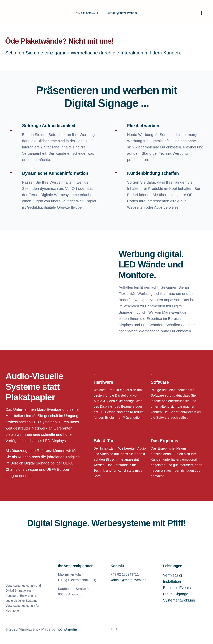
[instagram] (102, 629)
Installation (172, 581)
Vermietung (173, 575)
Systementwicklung (179, 600)
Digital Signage (176, 594)
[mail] (111, 629)
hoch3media (67, 629)
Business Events (177, 588)
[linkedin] (107, 629)
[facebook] (97, 629)
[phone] (116, 629)
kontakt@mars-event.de (122, 13)
